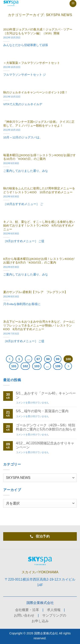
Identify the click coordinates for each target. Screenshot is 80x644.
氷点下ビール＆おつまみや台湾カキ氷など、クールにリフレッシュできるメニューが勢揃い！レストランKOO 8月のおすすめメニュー (39, 325)
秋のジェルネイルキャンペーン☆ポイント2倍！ (35, 92)
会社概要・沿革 (27, 610)
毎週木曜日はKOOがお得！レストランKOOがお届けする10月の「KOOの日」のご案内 (39, 157)
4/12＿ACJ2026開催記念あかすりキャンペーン (45, 445)
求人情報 (54, 610)
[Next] (68, 366)
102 (25, 366)
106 (58, 366)
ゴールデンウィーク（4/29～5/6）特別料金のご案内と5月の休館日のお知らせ (46, 427)
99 (58, 359)
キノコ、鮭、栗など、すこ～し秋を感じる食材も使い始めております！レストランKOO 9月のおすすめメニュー (39, 226)
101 (14, 366)
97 (38, 359)
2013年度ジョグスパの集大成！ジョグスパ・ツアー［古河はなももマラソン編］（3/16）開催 (38, 31)
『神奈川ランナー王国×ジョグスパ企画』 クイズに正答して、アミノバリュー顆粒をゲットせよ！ (39, 124)
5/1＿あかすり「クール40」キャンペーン (46, 395)
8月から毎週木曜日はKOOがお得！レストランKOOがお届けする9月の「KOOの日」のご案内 (39, 261)
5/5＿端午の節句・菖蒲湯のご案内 (42, 411)
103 (37, 366)
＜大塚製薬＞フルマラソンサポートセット (32, 63)
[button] (73, 4)
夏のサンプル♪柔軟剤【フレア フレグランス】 (35, 292)
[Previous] (10, 359)
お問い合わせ (24, 615)
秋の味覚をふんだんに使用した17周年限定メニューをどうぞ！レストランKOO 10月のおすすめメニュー (39, 190)
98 (48, 359)
